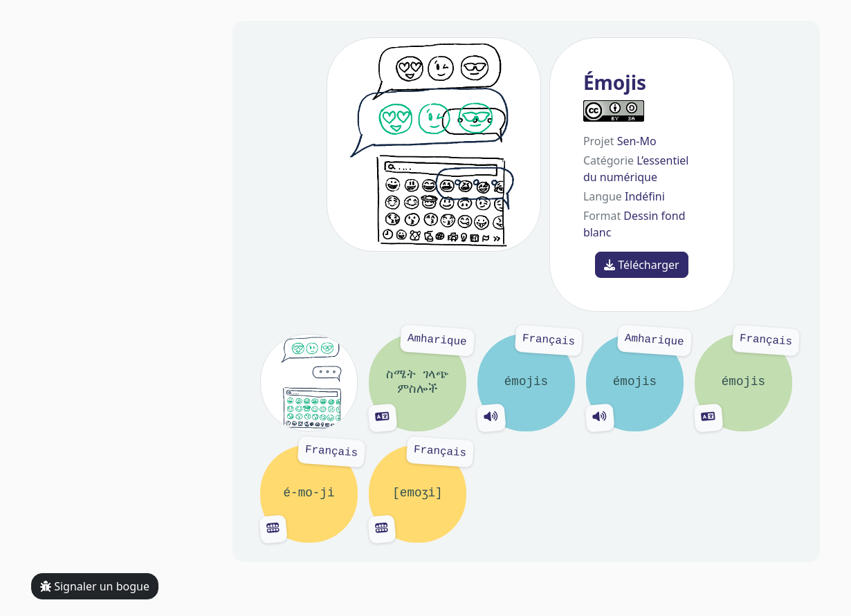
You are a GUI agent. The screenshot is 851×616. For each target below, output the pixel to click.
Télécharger (642, 265)
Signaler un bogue (95, 586)
